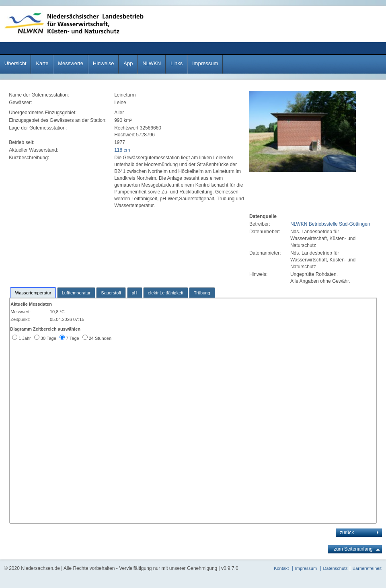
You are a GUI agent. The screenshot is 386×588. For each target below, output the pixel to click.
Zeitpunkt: (20, 319)
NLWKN (152, 63)
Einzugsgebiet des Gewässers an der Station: (58, 120)
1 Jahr (25, 338)
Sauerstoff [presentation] (111, 293)
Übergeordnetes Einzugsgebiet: (43, 113)
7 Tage (73, 338)
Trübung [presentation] (202, 293)
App (128, 63)
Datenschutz (335, 568)
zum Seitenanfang (353, 549)
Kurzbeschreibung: (30, 158)
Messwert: (21, 312)
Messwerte (71, 63)
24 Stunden (100, 338)
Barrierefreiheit (367, 568)
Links (177, 63)
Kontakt (281, 568)
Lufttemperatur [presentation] (76, 293)
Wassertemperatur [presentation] (33, 293)
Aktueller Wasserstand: (34, 150)
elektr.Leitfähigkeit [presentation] (166, 293)
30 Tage (48, 338)
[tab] (33, 292)
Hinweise (104, 63)
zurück (347, 532)
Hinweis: (258, 274)
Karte (42, 63)
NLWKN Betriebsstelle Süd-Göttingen (330, 224)
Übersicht (15, 63)
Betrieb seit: (22, 142)
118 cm (122, 150)
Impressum (205, 63)
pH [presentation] (135, 293)
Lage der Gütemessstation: (38, 128)
